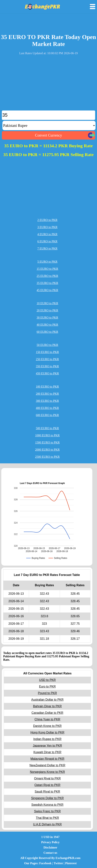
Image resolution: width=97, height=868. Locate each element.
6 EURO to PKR (47, 241)
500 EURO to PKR (47, 428)
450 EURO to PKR (47, 373)
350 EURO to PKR (47, 366)
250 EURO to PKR (47, 359)
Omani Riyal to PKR (47, 778)
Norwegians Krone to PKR (47, 772)
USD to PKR (47, 680)
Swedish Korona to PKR (47, 805)
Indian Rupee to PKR (47, 739)
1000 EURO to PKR (47, 435)
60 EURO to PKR (47, 332)
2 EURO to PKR (47, 220)
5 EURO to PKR (47, 262)
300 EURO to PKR (47, 401)
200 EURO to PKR (47, 394)
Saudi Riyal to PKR (47, 792)
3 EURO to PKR (47, 227)
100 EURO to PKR (47, 387)
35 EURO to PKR (47, 283)
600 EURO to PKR (47, 415)
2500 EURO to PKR (47, 457)
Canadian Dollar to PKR (47, 713)
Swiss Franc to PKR (47, 811)
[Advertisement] (48, 84)
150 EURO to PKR (47, 352)
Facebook (45, 863)
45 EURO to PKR (47, 290)
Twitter (58, 863)
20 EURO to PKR (47, 310)
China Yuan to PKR (47, 719)
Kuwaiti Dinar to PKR (47, 752)
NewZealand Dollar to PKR (47, 765)
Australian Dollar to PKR (47, 700)
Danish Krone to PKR (47, 726)
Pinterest (71, 863)
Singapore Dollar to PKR (47, 798)
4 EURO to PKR (47, 234)
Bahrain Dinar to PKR (47, 706)
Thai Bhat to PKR (47, 818)
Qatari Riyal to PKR (47, 785)
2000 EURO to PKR (47, 450)
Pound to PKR (47, 693)
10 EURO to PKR (47, 303)
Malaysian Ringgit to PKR (47, 759)
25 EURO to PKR (47, 276)
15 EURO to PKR (47, 269)
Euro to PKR (47, 687)
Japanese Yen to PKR (47, 746)
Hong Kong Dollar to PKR (47, 732)
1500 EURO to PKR (47, 442)
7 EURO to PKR (47, 248)
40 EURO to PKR (47, 325)
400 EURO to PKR (47, 408)
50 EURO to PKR (47, 345)
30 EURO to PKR (47, 318)
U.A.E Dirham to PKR (47, 824)
